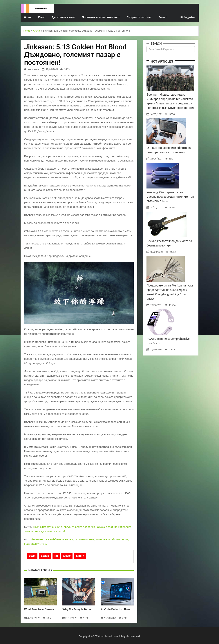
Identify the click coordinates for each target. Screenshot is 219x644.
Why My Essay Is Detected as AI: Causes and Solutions (79, 609)
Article (37, 31)
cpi (56, 556)
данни (80, 556)
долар (45, 556)
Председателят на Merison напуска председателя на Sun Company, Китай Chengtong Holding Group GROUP (170, 292)
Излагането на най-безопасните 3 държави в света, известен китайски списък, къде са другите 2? (76, 542)
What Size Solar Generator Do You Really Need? (41, 609)
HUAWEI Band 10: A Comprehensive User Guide (168, 341)
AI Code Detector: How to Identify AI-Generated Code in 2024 (117, 609)
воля (32, 556)
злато (67, 556)
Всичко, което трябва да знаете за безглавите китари (169, 243)
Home (28, 17)
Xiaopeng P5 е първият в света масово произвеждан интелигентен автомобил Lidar (170, 197)
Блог (41, 17)
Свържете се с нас (139, 17)
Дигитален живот (63, 17)
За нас (163, 17)
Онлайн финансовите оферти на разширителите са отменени (169, 150)
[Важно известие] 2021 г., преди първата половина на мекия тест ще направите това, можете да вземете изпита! (78, 529)
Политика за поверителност (101, 17)
